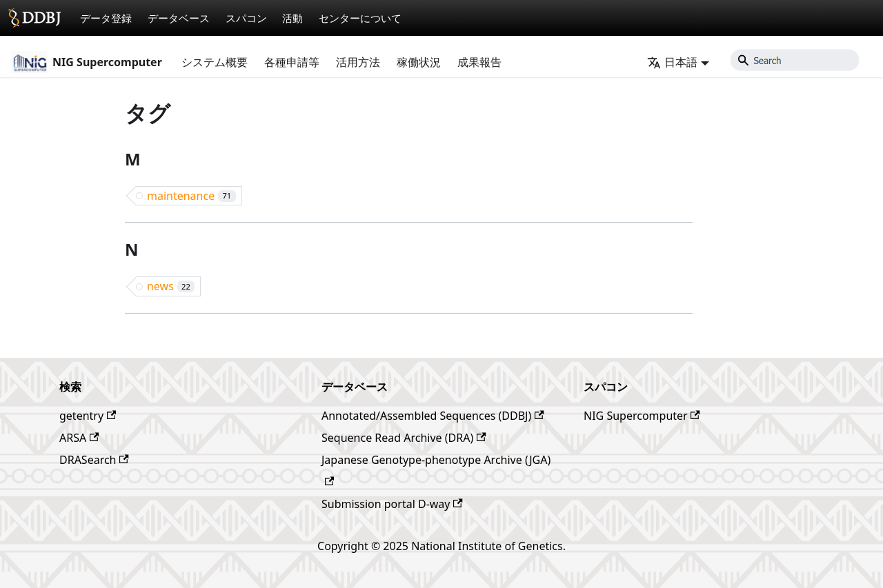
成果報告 (479, 62)
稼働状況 (419, 62)
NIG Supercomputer (642, 416)
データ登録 (106, 17)
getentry (88, 416)
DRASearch (94, 460)
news (171, 286)
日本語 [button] (672, 62)
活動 (292, 17)
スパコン (246, 17)
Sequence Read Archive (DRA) (404, 438)
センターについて (360, 17)
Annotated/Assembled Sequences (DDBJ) (433, 416)
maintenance (191, 196)
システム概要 (215, 62)
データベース (179, 17)
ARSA (79, 438)
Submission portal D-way (392, 504)
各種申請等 (292, 62)
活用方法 (358, 62)
